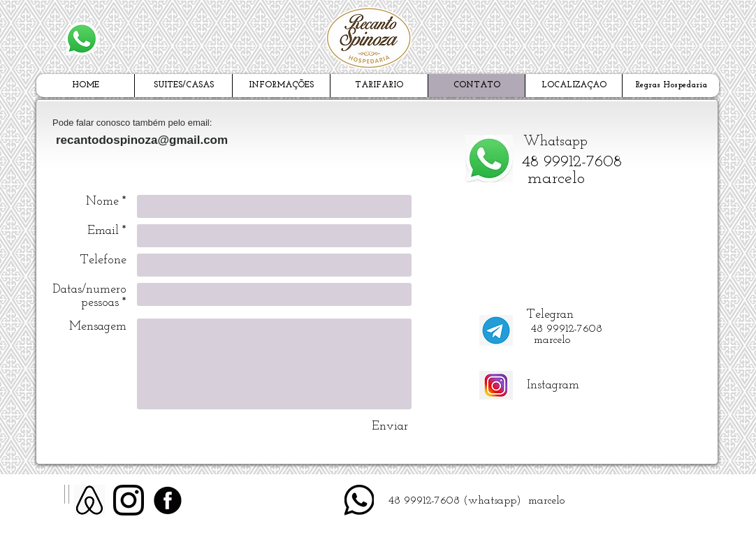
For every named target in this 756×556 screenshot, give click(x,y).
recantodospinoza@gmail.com (142, 140)
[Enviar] (390, 426)
